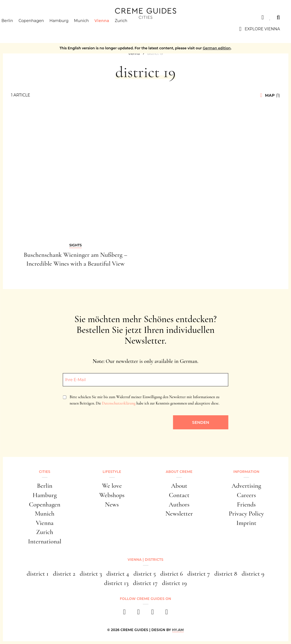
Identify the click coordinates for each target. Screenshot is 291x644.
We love (112, 486)
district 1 (38, 574)
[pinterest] (153, 614)
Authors (179, 505)
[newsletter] (167, 614)
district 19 (174, 583)
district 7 (199, 574)
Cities (18, 17)
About (179, 486)
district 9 (253, 574)
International (45, 541)
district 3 (91, 574)
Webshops (112, 495)
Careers (246, 495)
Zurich (131, 29)
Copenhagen (41, 29)
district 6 (172, 574)
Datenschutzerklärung (119, 403)
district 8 (226, 574)
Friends (246, 505)
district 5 (145, 574)
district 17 (145, 583)
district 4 (118, 574)
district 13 (116, 583)
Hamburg (69, 29)
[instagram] (139, 614)
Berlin (17, 29)
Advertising (246, 486)
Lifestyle (112, 472)
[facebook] (125, 614)
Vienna (111, 29)
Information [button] (246, 472)
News (112, 505)
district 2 (64, 574)
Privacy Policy (246, 514)
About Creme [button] (179, 472)
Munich (91, 29)
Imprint (246, 523)
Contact (179, 495)
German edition (217, 48)
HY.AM (178, 630)
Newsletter (179, 514)
